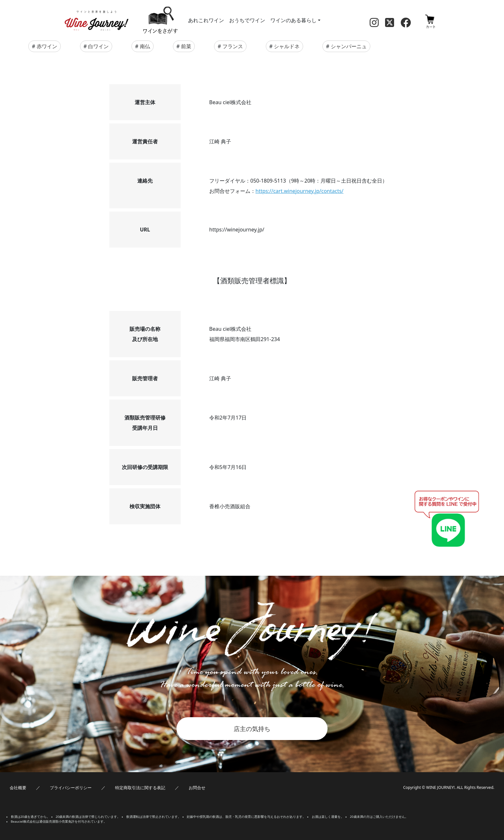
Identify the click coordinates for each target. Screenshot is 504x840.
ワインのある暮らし (293, 20)
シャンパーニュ (349, 46)
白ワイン (98, 46)
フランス (233, 46)
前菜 (186, 46)
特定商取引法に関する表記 (140, 788)
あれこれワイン (206, 20)
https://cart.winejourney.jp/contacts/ (300, 191)
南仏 (145, 46)
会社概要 (18, 788)
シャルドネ (287, 46)
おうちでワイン (247, 20)
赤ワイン (47, 46)
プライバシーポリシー (71, 788)
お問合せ (197, 788)
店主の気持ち (252, 729)
